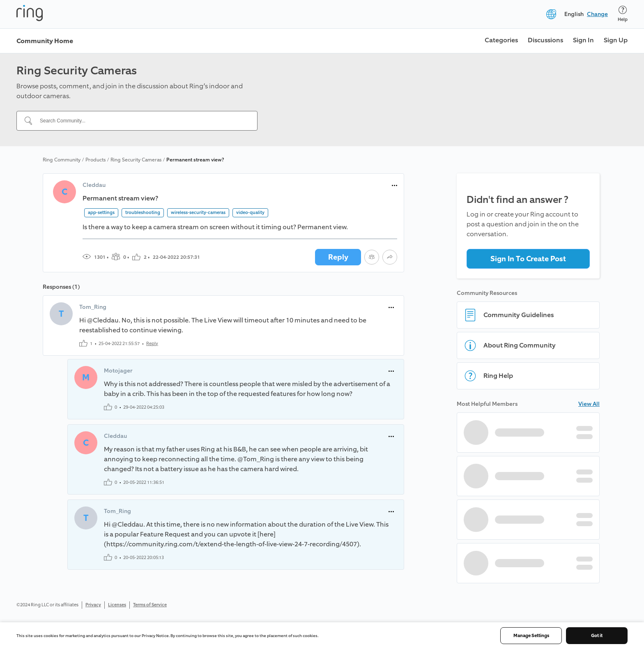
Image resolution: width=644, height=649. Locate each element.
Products (95, 160)
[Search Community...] (142, 121)
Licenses (117, 605)
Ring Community (62, 160)
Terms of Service (150, 605)
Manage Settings (531, 636)
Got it (597, 636)
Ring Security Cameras (136, 160)
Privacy (93, 605)
